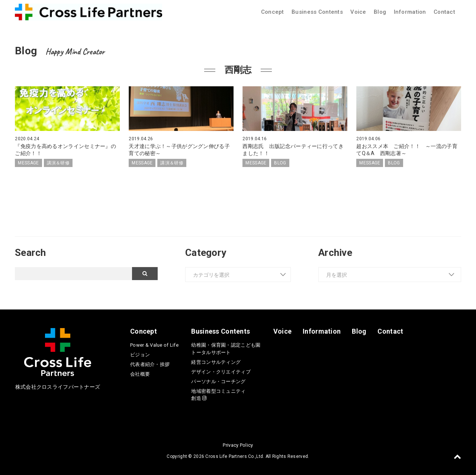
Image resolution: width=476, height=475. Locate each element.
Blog (380, 12)
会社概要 (140, 374)
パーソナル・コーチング (218, 381)
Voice (358, 12)
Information (410, 12)
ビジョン (140, 355)
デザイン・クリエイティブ (221, 372)
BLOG (280, 163)
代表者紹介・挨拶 (150, 364)
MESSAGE (28, 163)
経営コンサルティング (216, 362)
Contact (444, 12)
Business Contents (317, 12)
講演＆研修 (58, 163)
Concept (273, 12)
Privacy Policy (238, 445)
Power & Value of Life (154, 345)
